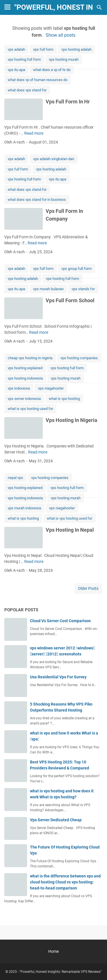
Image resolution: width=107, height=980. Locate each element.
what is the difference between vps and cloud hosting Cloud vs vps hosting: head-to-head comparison (65, 882)
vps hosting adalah (76, 49)
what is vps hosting (64, 399)
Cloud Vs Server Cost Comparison (60, 621)
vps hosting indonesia (25, 378)
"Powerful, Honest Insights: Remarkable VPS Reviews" (60, 972)
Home (53, 951)
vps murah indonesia (24, 508)
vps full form (43, 49)
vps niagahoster (51, 388)
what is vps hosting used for (30, 409)
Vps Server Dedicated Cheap (56, 820)
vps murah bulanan (48, 289)
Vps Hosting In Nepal (70, 530)
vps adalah (16, 49)
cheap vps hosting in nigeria (30, 358)
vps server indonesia (24, 399)
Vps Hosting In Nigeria (71, 420)
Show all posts (60, 35)
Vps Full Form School (70, 300)
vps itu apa (16, 70)
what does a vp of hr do (52, 70)
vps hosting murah (64, 59)
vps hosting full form (24, 59)
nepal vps (15, 478)
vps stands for (83, 289)
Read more (34, 133)
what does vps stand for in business (37, 200)
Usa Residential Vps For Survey (58, 677)
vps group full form (76, 269)
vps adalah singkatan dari (54, 159)
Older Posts (88, 588)
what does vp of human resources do (38, 80)
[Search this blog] (99, 7)
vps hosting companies (79, 358)
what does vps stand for (27, 90)
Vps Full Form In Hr (68, 102)
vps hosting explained (25, 368)
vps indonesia (19, 388)
